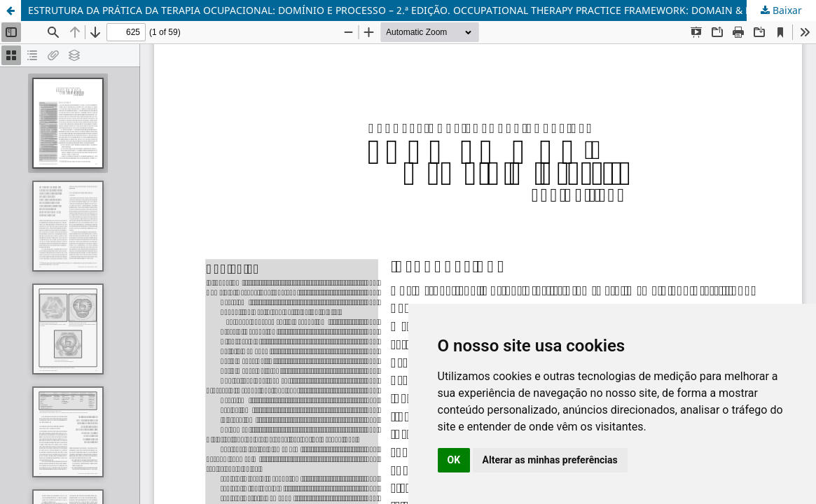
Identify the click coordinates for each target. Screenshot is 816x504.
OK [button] (454, 460)
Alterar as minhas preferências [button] (550, 460)
